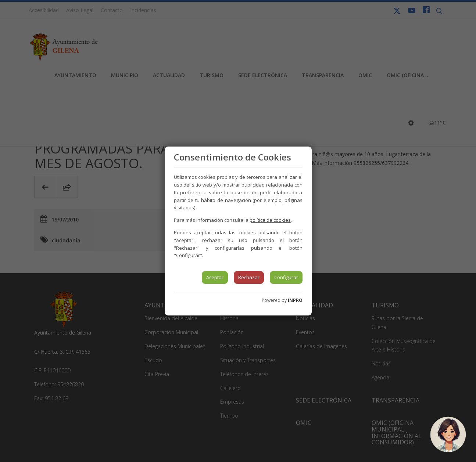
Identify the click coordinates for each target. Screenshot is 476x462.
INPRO (295, 300)
